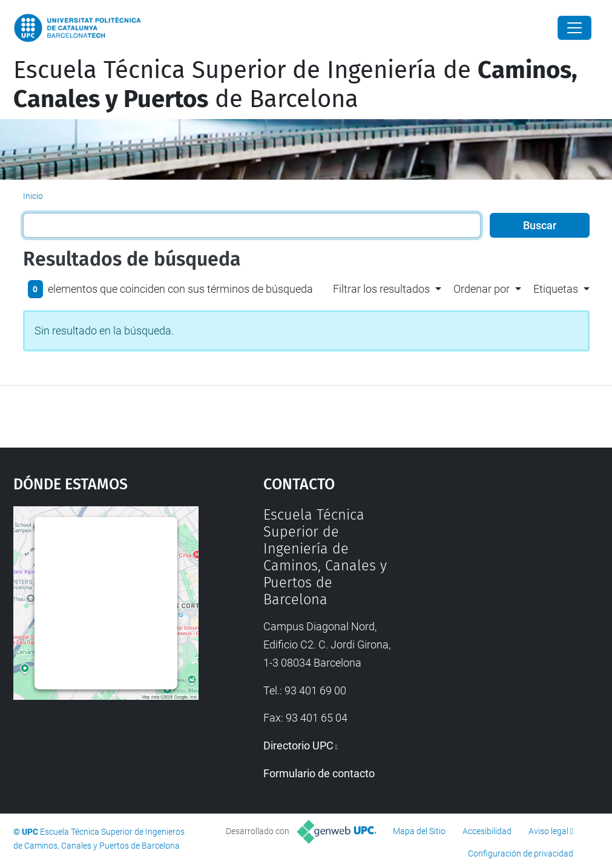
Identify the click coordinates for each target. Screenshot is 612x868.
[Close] (574, 28)
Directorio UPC (298, 746)
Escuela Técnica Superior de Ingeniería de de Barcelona (295, 85)
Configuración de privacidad (521, 853)
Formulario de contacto (319, 773)
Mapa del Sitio (419, 831)
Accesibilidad (487, 831)
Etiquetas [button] (556, 289)
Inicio (33, 196)
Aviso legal (548, 831)
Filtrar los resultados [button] (381, 289)
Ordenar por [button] (482, 289)
